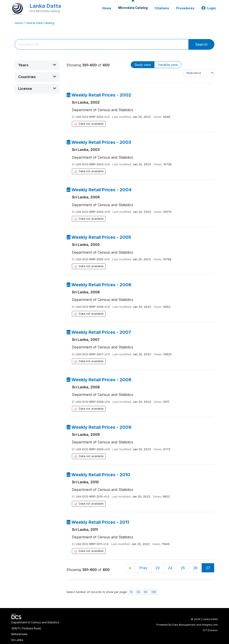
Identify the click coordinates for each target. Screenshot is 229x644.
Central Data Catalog (40, 23)
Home (107, 8)
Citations (162, 8)
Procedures (185, 8)
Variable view (168, 65)
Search (201, 44)
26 (195, 568)
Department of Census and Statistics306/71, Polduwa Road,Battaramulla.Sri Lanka (35, 631)
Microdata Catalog (133, 8)
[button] (37, 65)
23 (158, 568)
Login (209, 8)
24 (170, 568)
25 (183, 568)
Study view (143, 65)
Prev (143, 568)
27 (208, 568)
